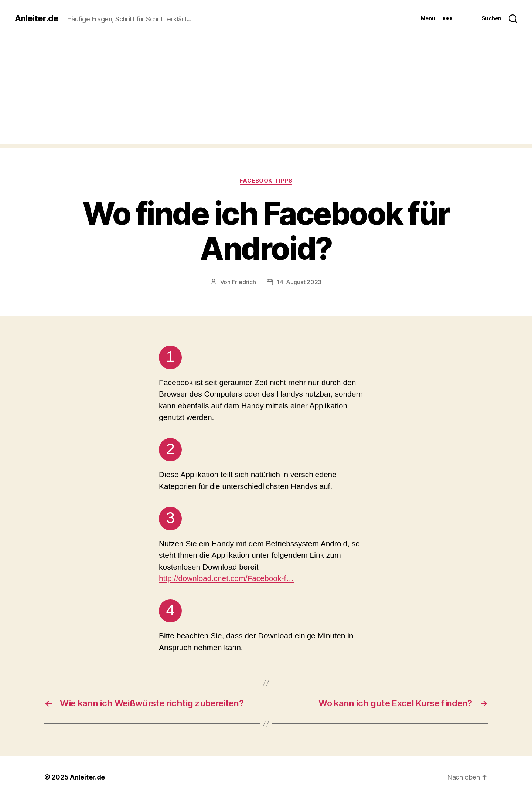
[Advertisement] (266, 92)
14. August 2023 (299, 282)
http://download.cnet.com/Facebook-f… (226, 578)
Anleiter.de (37, 18)
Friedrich (244, 282)
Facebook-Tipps (266, 181)
